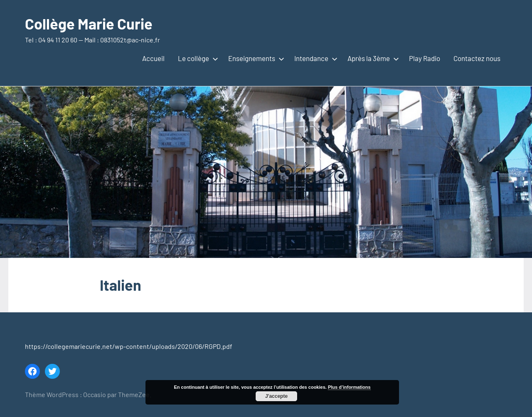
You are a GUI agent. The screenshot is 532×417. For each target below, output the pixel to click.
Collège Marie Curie (89, 23)
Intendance (314, 58)
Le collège (196, 58)
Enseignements (255, 58)
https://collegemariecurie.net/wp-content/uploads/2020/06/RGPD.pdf (129, 346)
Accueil (153, 58)
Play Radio (425, 58)
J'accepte (276, 396)
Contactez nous (477, 58)
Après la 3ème (372, 58)
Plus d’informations (349, 387)
